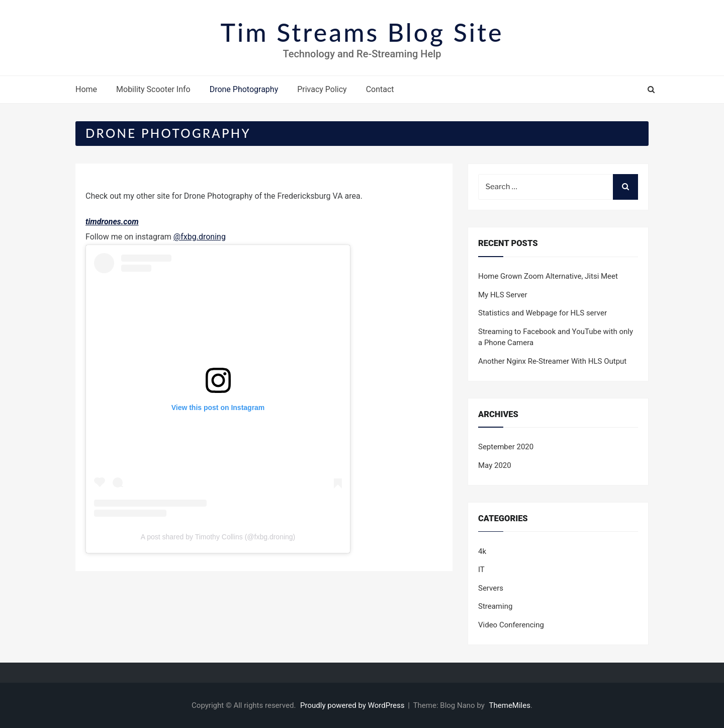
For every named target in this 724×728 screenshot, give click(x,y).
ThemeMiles (510, 705)
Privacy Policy (322, 89)
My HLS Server (503, 295)
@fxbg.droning (200, 237)
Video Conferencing (511, 625)
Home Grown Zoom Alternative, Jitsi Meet (548, 276)
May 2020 (495, 465)
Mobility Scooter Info (153, 89)
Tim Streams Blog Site (362, 32)
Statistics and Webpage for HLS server (542, 313)
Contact (380, 89)
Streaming (495, 606)
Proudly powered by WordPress (353, 705)
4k (482, 551)
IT (481, 570)
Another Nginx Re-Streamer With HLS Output (552, 361)
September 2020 (506, 447)
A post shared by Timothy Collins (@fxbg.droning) (218, 537)
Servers (491, 588)
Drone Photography (244, 89)
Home (86, 89)
